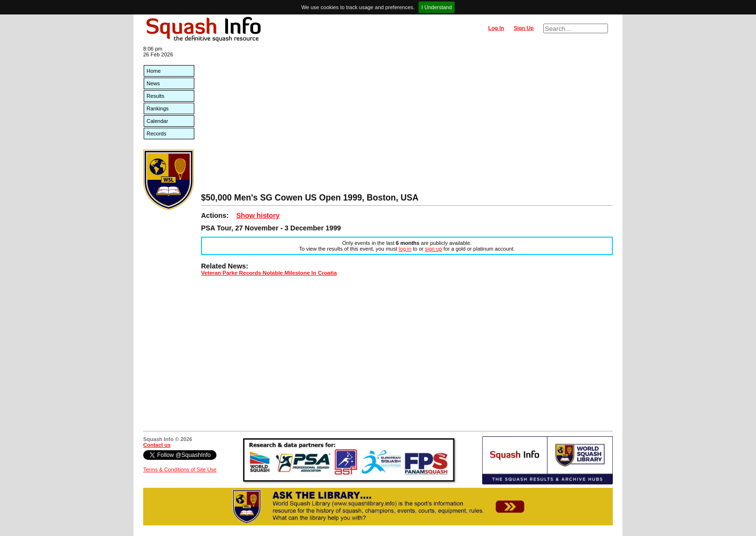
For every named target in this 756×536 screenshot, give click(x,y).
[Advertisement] (407, 121)
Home (154, 71)
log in (405, 249)
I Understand (437, 7)
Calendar (157, 121)
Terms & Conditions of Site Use (180, 469)
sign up (433, 249)
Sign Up (524, 28)
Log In (496, 28)
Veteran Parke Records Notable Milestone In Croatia (269, 273)
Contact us (157, 445)
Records (156, 134)
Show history (258, 215)
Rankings (158, 108)
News (153, 83)
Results (155, 96)
